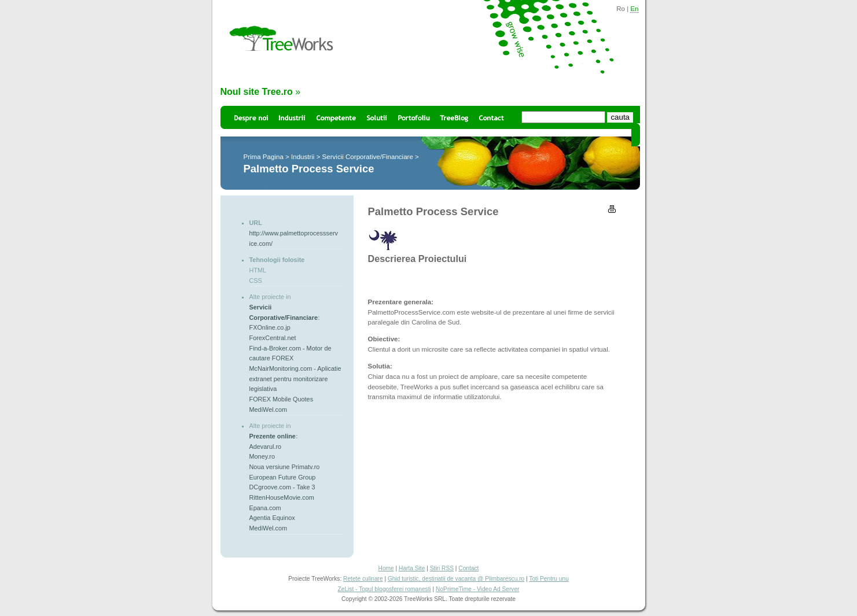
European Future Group (283, 477)
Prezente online (273, 436)
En (634, 9)
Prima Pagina (264, 157)
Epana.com (265, 508)
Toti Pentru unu (549, 579)
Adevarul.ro (266, 447)
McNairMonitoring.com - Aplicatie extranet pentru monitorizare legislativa (295, 379)
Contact (468, 568)
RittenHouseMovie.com (282, 497)
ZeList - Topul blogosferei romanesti (385, 589)
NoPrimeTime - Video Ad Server (477, 589)
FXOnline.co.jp (270, 327)
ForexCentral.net (273, 338)
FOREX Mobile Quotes (282, 399)
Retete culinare (363, 579)
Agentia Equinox (272, 518)
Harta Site (412, 568)
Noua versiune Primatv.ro (285, 467)
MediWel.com (268, 410)
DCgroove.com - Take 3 (282, 487)
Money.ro (262, 456)
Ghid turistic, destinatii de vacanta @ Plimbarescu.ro (456, 579)
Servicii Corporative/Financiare (368, 157)
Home (386, 568)
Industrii (303, 157)
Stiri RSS (442, 568)
